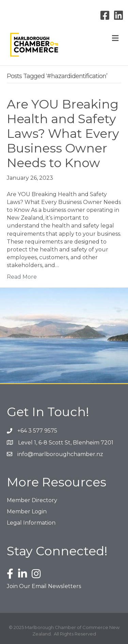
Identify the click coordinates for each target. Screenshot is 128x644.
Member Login (27, 511)
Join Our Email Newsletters (44, 586)
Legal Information (31, 523)
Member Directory (32, 500)
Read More (22, 277)
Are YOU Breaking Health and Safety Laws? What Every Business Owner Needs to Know (63, 134)
